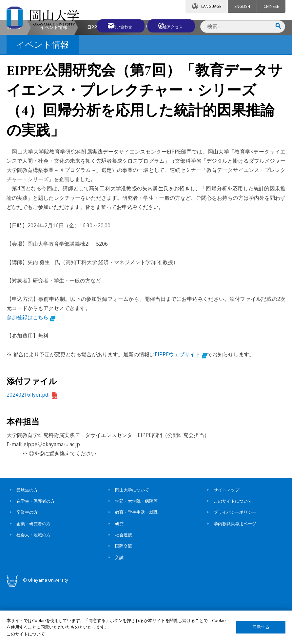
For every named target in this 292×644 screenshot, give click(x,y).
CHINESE (271, 6)
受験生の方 (27, 545)
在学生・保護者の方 (36, 556)
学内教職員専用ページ (235, 579)
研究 (119, 579)
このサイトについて (233, 556)
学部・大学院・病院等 (136, 556)
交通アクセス (171, 25)
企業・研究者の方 (33, 579)
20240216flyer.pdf (32, 450)
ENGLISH (242, 6)
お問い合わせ (113, 25)
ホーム (13, 82)
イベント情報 (54, 82)
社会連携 (124, 590)
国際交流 (124, 601)
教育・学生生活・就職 (136, 567)
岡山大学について (132, 545)
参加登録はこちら (31, 372)
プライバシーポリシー (235, 567)
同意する (261, 627)
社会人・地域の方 (33, 590)
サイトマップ (226, 545)
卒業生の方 (27, 567)
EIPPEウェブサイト (181, 409)
